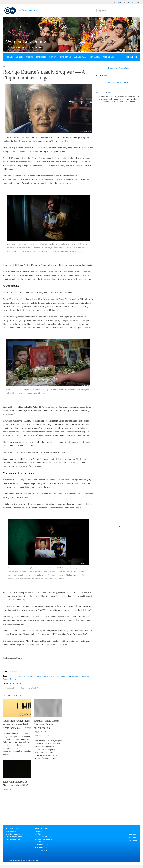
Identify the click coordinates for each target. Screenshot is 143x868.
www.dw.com (11, 831)
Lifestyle (66, 57)
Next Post (32, 688)
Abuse (19, 57)
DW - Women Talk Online (118, 82)
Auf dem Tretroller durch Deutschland (44, 841)
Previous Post (11, 688)
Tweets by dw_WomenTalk (118, 68)
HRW (30, 676)
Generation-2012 (41, 850)
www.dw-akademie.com (15, 834)
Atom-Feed (132, 841)
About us (108, 57)
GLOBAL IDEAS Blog (43, 837)
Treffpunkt (39, 831)
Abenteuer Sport (41, 847)
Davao (24, 676)
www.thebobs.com (13, 840)
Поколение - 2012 (42, 845)
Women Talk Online (26, 41)
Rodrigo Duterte (10, 679)
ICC (54, 676)
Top (22, 688)
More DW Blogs (132, 2)
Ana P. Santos (15, 676)
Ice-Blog (38, 834)
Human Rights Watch (43, 676)
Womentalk (81, 57)
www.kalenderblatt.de (14, 837)
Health (53, 57)
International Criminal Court (68, 676)
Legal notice (133, 835)
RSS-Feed (132, 838)
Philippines (86, 676)
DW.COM (117, 2)
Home (9, 57)
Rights (29, 57)
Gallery (95, 57)
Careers (41, 57)
